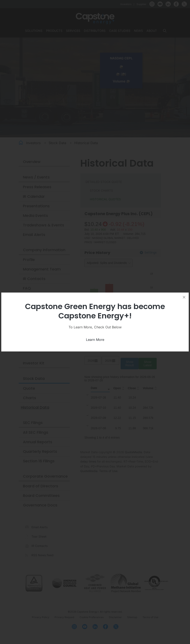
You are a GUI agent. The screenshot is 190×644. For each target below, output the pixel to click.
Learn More (95, 340)
